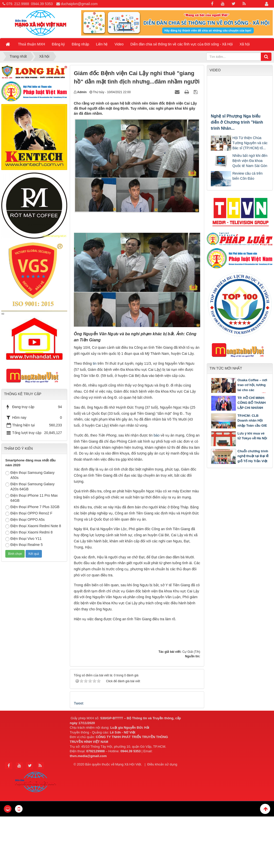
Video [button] (119, 44)
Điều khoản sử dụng (162, 764)
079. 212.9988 (18, 4)
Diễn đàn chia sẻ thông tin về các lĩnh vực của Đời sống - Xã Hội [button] (182, 44)
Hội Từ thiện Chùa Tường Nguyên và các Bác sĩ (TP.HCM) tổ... (250, 143)
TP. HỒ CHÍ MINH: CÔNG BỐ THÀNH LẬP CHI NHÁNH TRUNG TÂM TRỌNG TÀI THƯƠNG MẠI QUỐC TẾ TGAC (239, 410)
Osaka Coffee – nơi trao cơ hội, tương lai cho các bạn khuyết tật (253, 388)
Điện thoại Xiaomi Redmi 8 (29, 532)
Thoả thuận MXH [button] (31, 44)
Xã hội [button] (245, 44)
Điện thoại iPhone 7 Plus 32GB (32, 507)
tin (95, 363)
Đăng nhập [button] (81, 44)
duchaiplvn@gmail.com (79, 4)
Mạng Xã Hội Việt (128, 764)
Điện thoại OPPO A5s (25, 520)
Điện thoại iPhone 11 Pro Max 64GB (31, 498)
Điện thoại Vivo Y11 (23, 539)
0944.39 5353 (42, 4)
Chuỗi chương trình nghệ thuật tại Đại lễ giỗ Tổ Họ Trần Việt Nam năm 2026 (253, 459)
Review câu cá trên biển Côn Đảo (247, 176)
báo (156, 435)
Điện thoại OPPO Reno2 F (29, 513)
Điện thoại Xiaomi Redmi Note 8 (33, 526)
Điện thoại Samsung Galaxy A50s (30, 475)
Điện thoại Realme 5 (24, 545)
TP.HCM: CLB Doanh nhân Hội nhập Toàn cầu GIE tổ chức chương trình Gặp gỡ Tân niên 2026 (239, 425)
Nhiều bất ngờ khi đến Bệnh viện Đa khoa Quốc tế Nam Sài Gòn (250, 161)
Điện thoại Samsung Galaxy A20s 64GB (30, 487)
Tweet (79, 703)
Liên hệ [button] (102, 44)
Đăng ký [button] (58, 44)
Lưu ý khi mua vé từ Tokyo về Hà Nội (252, 436)
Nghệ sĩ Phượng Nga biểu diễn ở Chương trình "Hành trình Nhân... (237, 122)
